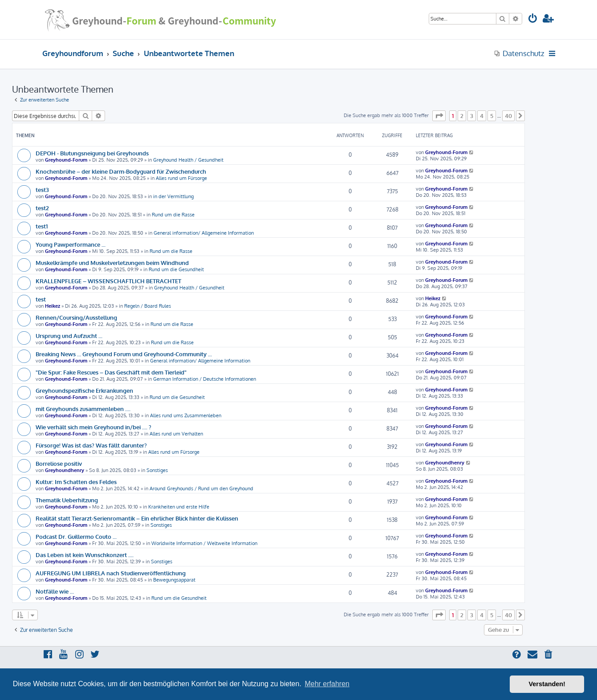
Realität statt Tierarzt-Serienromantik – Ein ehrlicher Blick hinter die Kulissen (137, 518)
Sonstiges (157, 470)
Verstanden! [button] (547, 684)
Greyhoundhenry (65, 470)
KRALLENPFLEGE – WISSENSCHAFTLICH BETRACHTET (108, 281)
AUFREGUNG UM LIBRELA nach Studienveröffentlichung (111, 573)
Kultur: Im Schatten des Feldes (76, 482)
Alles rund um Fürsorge (181, 178)
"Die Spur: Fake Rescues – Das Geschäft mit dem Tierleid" (111, 372)
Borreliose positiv (59, 463)
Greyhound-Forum (66, 160)
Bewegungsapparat (174, 580)
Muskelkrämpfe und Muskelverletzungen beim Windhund (112, 262)
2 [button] (462, 116)
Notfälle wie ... (55, 591)
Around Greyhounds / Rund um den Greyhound (201, 488)
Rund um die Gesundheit (176, 269)
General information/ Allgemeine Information (204, 233)
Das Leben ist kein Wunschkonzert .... (85, 555)
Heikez (53, 306)
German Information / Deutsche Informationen (205, 379)
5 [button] (492, 116)
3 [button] (472, 116)
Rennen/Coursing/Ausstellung (76, 317)
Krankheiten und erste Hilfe (179, 507)
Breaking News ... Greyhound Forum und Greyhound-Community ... (124, 354)
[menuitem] (533, 19)
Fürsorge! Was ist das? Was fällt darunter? (91, 445)
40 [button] (508, 116)
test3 (42, 189)
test (41, 299)
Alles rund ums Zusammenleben (186, 415)
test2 (42, 208)
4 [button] (482, 116)
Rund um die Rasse (173, 215)
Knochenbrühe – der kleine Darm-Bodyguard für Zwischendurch (121, 171)
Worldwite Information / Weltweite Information (204, 543)
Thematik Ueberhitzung (67, 500)
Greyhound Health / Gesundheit (188, 160)
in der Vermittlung (173, 196)
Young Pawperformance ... (71, 244)
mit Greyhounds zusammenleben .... (83, 409)
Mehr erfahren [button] (327, 684)
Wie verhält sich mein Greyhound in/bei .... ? (93, 427)
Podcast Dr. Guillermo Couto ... (76, 536)
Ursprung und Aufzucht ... (69, 336)
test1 (42, 226)
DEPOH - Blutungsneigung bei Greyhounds (92, 153)
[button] (439, 116)
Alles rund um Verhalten (176, 434)
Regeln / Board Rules (148, 306)
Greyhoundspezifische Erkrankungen (84, 390)
